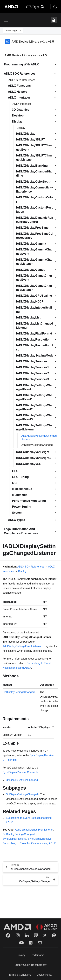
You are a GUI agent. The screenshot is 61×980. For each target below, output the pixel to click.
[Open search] (42, 7)
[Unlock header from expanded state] (54, 20)
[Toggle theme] (55, 7)
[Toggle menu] (6, 20)
